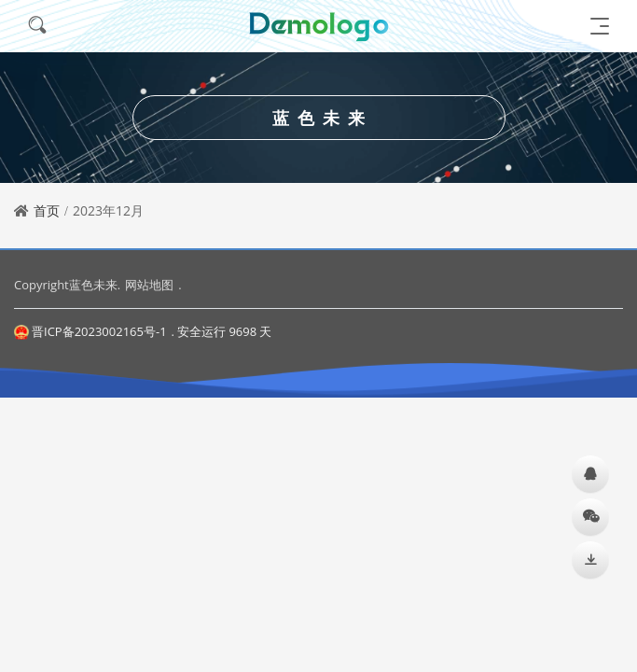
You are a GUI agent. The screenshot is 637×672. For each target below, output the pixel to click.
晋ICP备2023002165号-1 (90, 331)
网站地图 (149, 285)
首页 (47, 210)
